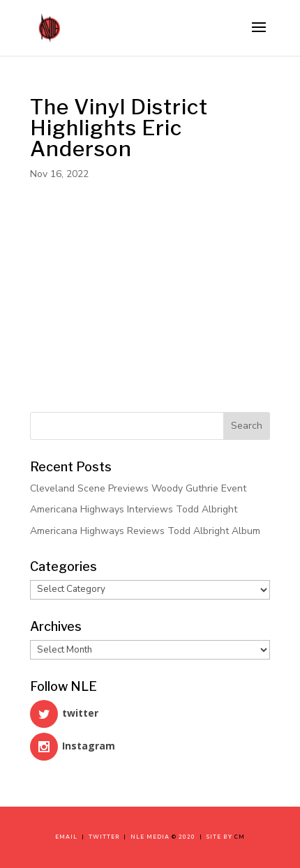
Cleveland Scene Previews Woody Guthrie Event (138, 488)
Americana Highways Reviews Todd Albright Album (145, 531)
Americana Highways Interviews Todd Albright (134, 509)
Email (68, 837)
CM (240, 837)
